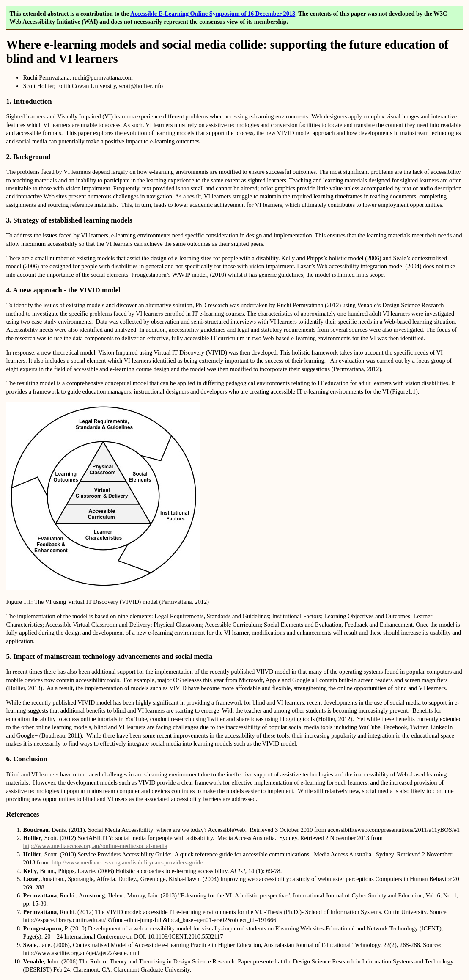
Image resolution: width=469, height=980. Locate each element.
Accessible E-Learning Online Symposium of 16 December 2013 (213, 14)
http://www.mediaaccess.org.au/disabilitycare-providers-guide (127, 862)
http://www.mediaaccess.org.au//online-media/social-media (95, 846)
